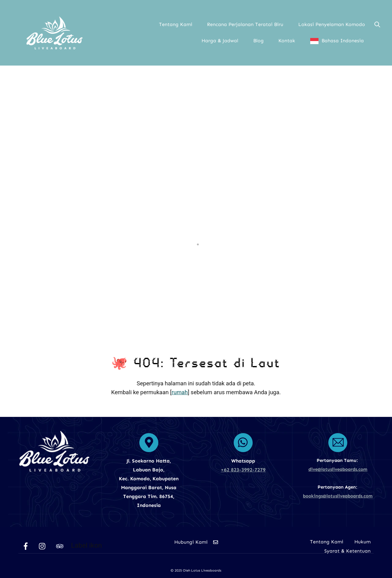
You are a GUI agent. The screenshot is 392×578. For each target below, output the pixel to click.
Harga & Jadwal (220, 41)
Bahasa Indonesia (343, 41)
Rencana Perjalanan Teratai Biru (245, 24)
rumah (180, 392)
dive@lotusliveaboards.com (338, 469)
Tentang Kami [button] (176, 24)
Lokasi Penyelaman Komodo (332, 24)
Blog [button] (258, 41)
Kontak (287, 41)
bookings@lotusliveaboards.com (338, 496)
